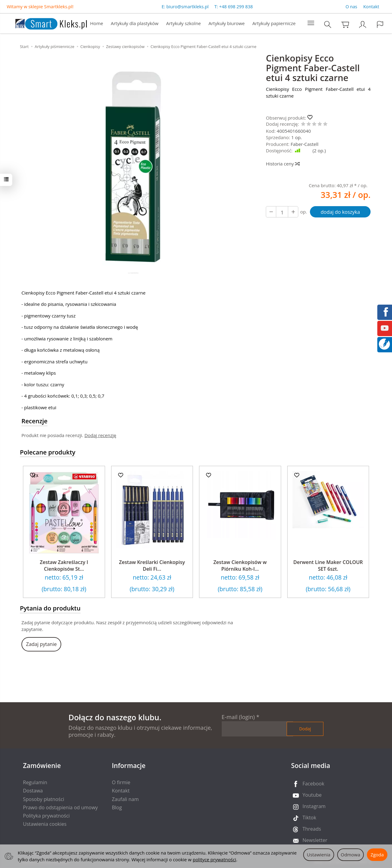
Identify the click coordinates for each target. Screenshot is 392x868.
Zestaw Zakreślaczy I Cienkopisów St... (64, 566)
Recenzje (34, 421)
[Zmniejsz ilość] (293, 212)
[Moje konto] (363, 24)
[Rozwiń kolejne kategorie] (311, 23)
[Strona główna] (45, 23)
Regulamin (35, 782)
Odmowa (351, 855)
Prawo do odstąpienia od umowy (60, 807)
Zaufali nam (125, 799)
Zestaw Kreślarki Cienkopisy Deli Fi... (152, 566)
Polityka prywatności (46, 816)
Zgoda (377, 855)
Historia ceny (283, 164)
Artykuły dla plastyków (135, 23)
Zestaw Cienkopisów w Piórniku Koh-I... (240, 566)
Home (96, 23)
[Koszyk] (345, 24)
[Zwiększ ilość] (271, 212)
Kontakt (371, 7)
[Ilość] (282, 212)
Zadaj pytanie (41, 644)
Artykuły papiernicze (274, 23)
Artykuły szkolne (184, 23)
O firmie (121, 782)
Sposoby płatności (44, 799)
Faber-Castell (305, 144)
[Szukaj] (328, 24)
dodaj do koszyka (340, 212)
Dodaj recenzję (100, 435)
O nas (351, 7)
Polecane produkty (48, 452)
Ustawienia (319, 855)
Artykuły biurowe (227, 23)
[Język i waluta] (380, 24)
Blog (117, 807)
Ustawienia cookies (45, 824)
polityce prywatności (214, 859)
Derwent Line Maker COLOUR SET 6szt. (328, 566)
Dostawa (33, 791)
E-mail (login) (238, 717)
